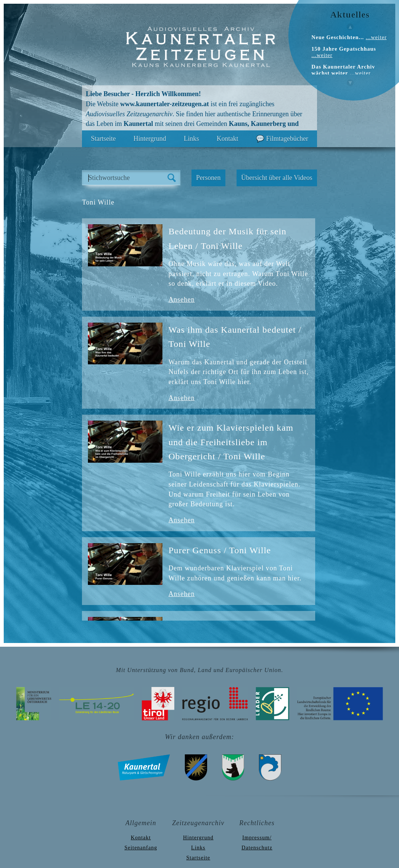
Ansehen (181, 300)
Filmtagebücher (287, 139)
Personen (208, 178)
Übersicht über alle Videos (277, 178)
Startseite (103, 139)
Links (191, 139)
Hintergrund (150, 139)
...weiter (376, 37)
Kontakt (228, 139)
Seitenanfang (141, 848)
